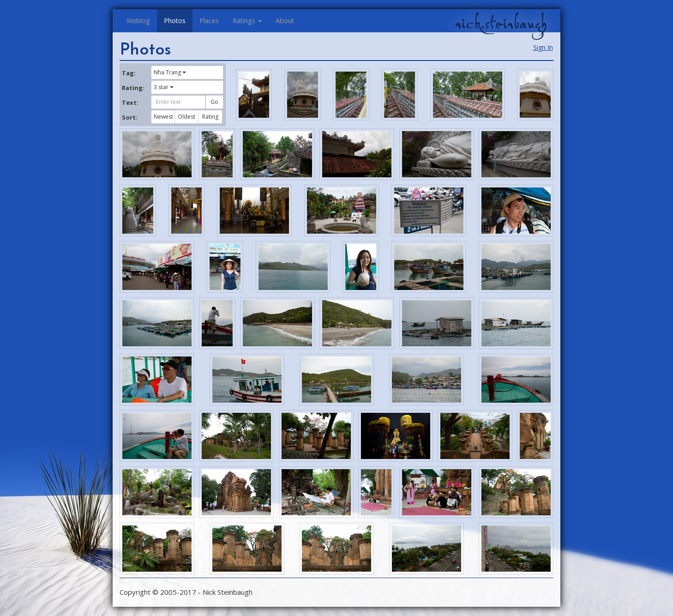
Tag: (129, 73)
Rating (210, 117)
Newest (163, 117)
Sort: (130, 117)
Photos (175, 21)
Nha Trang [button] (170, 72)
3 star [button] (164, 87)
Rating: (133, 88)
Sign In (543, 47)
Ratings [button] (247, 21)
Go (214, 102)
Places (209, 21)
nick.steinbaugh (501, 24)
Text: (130, 103)
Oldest (186, 117)
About (285, 21)
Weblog (138, 21)
